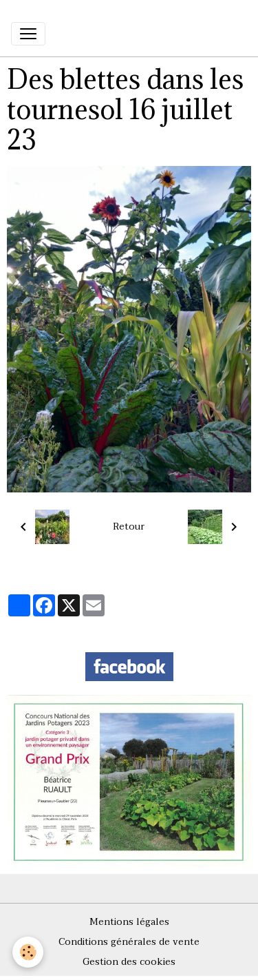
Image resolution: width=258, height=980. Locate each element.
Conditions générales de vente (129, 942)
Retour (129, 527)
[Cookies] (28, 952)
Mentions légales (129, 922)
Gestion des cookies (129, 962)
